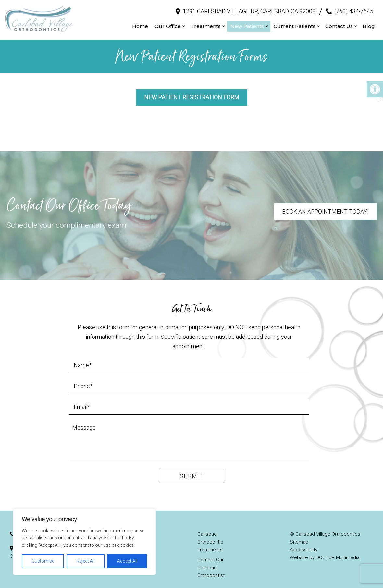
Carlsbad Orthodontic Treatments (210, 535)
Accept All (127, 561)
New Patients (247, 23)
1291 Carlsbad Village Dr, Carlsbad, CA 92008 (249, 8)
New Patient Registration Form (192, 91)
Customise (43, 561)
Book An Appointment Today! (325, 205)
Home (140, 23)
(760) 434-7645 (354, 8)
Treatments (206, 23)
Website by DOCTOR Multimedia (325, 551)
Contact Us (339, 23)
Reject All (86, 561)
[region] (84, 542)
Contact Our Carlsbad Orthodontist (211, 561)
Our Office (168, 23)
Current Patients (295, 23)
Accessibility (304, 543)
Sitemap (299, 535)
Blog (369, 23)
